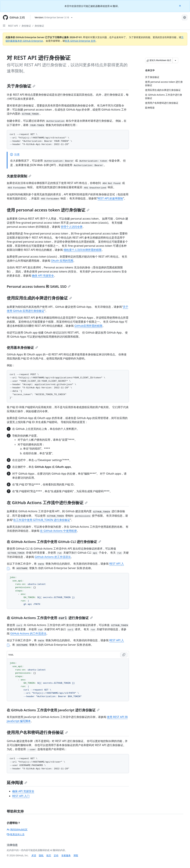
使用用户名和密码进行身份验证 (37, 732)
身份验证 (26, 26)
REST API (13, 26)
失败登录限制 (19, 176)
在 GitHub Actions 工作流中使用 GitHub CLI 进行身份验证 (54, 542)
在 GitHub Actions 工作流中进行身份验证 (47, 503)
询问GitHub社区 (17, 829)
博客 (76, 855)
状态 (49, 855)
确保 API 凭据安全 (43, 276)
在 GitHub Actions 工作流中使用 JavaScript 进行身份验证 (53, 710)
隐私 (41, 855)
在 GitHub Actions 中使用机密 (58, 531)
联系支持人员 (16, 834)
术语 (34, 855)
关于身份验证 (21, 86)
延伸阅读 (17, 782)
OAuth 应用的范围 (62, 261)
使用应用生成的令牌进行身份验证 (39, 298)
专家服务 (66, 855)
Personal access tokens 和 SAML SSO (39, 286)
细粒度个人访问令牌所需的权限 (83, 250)
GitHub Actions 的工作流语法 (53, 557)
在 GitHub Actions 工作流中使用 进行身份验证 (50, 618)
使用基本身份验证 (22, 348)
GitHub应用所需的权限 (88, 326)
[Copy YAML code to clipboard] (124, 655)
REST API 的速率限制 (110, 198)
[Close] (180, 6)
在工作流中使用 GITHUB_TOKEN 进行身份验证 (42, 520)
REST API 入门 (21, 796)
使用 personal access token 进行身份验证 (48, 210)
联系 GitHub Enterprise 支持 (80, 41)
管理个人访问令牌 (72, 227)
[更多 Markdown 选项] (175, 60)
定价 (56, 855)
